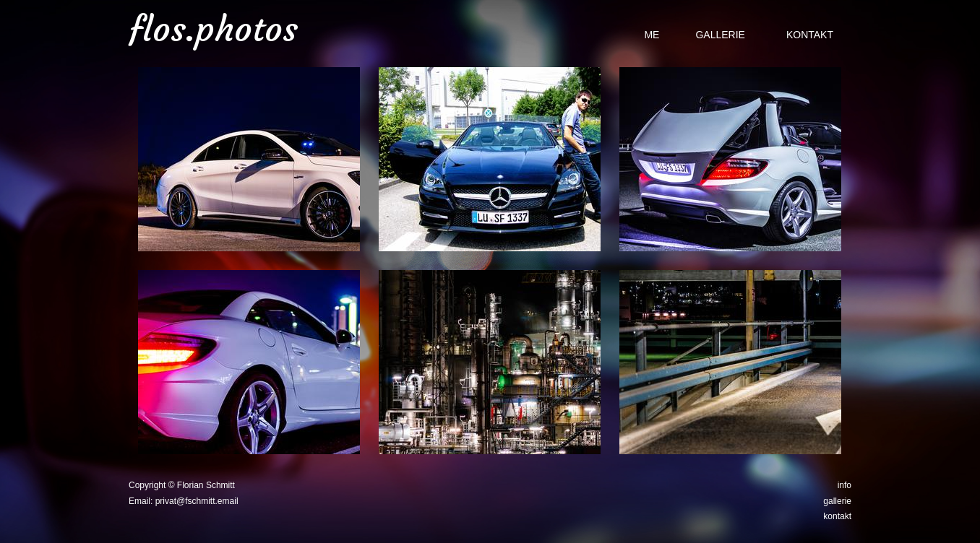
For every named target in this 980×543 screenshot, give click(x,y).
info (844, 485)
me (652, 35)
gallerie (837, 501)
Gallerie (720, 35)
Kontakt (810, 35)
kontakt (837, 516)
